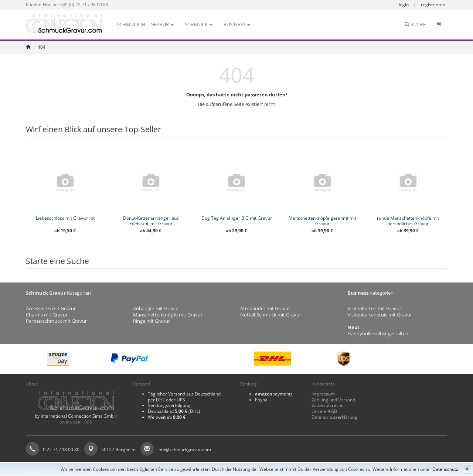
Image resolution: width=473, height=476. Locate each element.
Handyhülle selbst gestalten (378, 333)
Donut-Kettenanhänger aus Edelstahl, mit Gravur (151, 221)
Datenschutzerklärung (334, 417)
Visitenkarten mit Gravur (374, 308)
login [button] (404, 5)
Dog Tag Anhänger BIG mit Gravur (237, 218)
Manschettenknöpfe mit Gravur (168, 315)
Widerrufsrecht (327, 405)
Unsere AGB (324, 411)
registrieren (433, 5)
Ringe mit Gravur (152, 321)
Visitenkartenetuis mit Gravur (380, 315)
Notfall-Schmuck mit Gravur (271, 315)
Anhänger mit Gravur (156, 308)
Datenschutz (445, 469)
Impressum (323, 394)
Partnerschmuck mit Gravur (56, 321)
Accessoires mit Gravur (51, 308)
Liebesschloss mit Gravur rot (65, 218)
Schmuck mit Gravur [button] (145, 24)
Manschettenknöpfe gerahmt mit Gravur (322, 221)
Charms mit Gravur (47, 315)
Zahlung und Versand (333, 400)
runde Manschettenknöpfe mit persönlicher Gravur (408, 221)
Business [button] (237, 24)
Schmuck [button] (199, 24)
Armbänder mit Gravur (265, 308)
